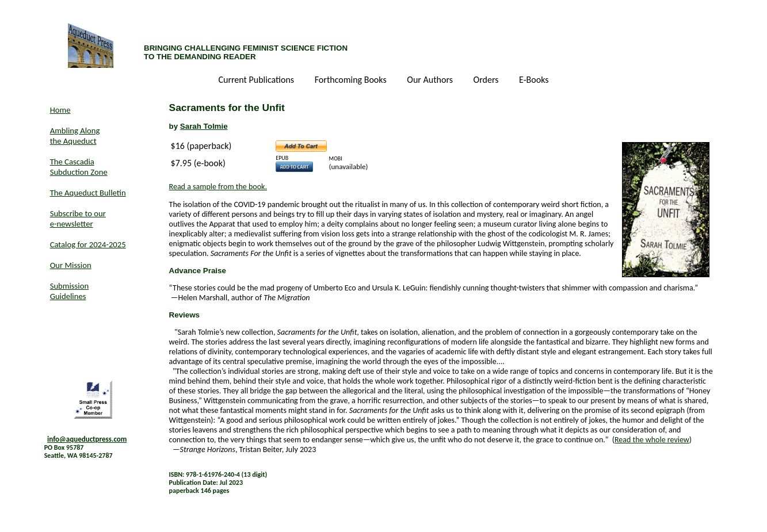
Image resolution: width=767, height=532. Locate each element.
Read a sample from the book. (218, 187)
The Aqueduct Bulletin (88, 193)
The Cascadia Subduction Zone (79, 167)
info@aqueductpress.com (87, 439)
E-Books (534, 80)
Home (60, 110)
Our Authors (431, 80)
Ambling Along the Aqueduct (75, 136)
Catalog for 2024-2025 (88, 244)
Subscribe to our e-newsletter (78, 219)
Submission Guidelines (69, 291)
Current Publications (257, 80)
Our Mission (71, 265)
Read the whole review (652, 440)
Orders (487, 80)
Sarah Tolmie (204, 126)
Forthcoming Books (352, 80)
